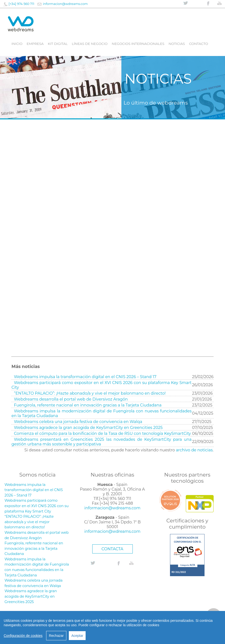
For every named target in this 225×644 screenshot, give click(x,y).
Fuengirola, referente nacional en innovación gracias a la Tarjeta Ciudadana (88, 405)
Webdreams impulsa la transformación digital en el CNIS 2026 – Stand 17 (85, 377)
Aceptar (77, 636)
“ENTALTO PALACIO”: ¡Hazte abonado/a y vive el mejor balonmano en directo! (90, 393)
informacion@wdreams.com (65, 4)
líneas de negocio (90, 44)
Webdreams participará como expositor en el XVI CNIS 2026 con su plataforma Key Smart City (37, 506)
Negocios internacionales (138, 44)
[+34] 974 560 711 (21, 4)
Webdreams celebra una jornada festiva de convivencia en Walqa (78, 422)
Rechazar (56, 636)
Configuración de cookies (23, 636)
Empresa (35, 44)
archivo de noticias (194, 450)
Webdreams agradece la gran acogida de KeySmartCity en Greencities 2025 (88, 428)
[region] (112, 627)
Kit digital (58, 44)
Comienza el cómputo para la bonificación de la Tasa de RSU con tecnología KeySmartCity (103, 433)
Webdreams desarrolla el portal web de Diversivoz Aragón (71, 399)
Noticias (177, 44)
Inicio (17, 44)
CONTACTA (112, 549)
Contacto (198, 44)
